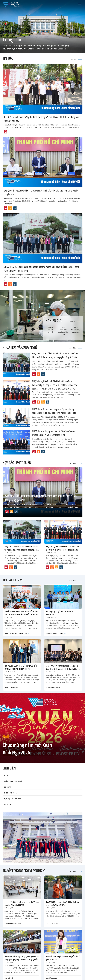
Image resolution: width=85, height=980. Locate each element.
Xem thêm (75, 321)
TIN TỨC (77, 59)
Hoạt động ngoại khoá (43, 781)
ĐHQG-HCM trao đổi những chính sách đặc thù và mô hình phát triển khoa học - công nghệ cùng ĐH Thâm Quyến (55, 357)
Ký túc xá (43, 804)
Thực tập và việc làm (43, 799)
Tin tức (43, 775)
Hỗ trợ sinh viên (43, 793)
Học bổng (43, 787)
